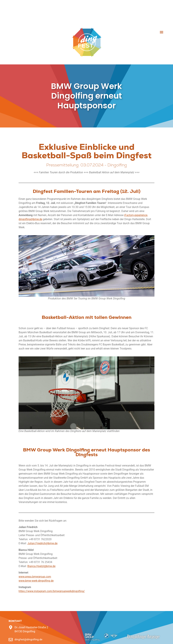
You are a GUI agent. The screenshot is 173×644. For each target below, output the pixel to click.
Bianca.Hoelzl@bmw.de (41, 566)
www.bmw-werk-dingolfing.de (36, 581)
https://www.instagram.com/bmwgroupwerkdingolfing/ (52, 591)
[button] (162, 32)
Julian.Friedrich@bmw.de (42, 543)
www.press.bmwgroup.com (35, 577)
